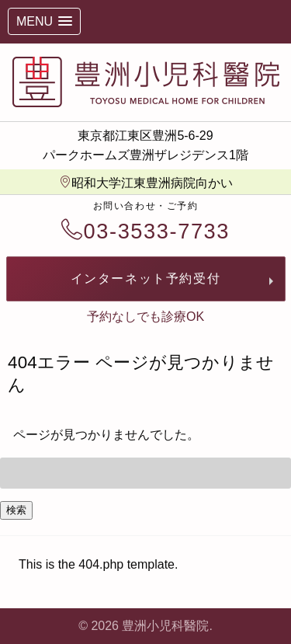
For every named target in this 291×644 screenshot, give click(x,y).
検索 (16, 510)
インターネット (146, 278)
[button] (44, 21)
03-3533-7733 (145, 231)
